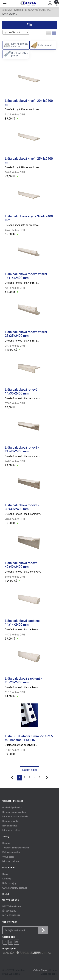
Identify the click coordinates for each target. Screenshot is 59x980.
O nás (5, 874)
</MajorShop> (40, 970)
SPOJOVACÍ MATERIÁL (38, 10)
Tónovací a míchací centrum (16, 848)
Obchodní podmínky (12, 807)
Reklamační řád (10, 826)
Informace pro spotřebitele (15, 817)
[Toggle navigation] (5, 3)
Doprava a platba (10, 821)
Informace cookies (11, 830)
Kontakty (7, 879)
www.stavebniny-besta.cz (15, 888)
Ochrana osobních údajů (14, 812)
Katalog (18, 10)
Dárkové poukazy (11, 861)
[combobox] (16, 32)
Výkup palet (8, 857)
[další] (47, 778)
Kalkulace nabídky (11, 852)
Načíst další (29, 770)
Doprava (6, 843)
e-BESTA (7, 10)
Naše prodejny (9, 883)
